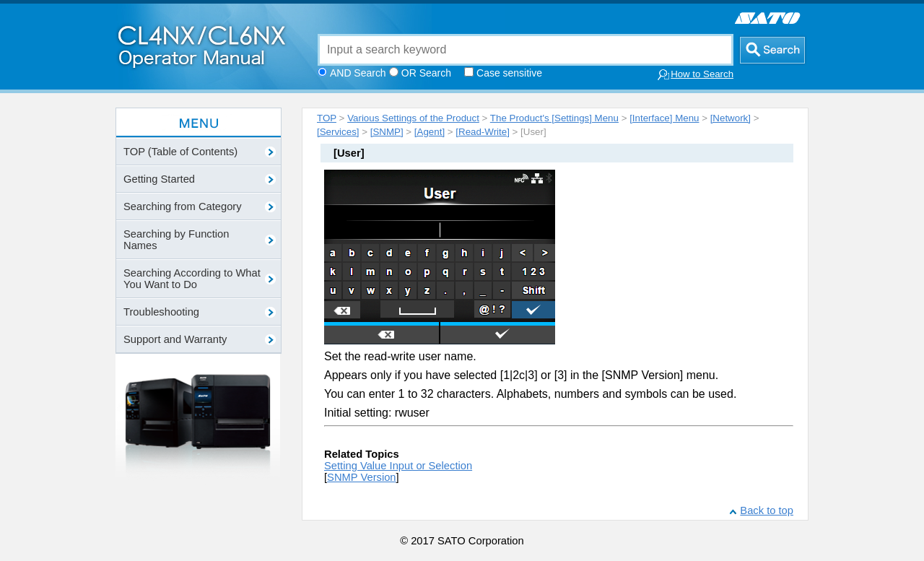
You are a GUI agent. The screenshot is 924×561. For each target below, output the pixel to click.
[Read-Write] (483, 132)
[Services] (338, 132)
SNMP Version (361, 477)
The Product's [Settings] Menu (554, 118)
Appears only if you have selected (412, 375)
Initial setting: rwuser (377, 413)
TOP (327, 118)
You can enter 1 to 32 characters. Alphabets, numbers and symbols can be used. (530, 394)
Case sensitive (509, 73)
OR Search (426, 73)
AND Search (358, 73)
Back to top (767, 510)
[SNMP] (387, 132)
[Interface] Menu (664, 118)
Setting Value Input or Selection (398, 466)
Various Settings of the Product (413, 118)
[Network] (731, 118)
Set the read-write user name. (400, 356)
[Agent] (430, 132)
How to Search (695, 75)
